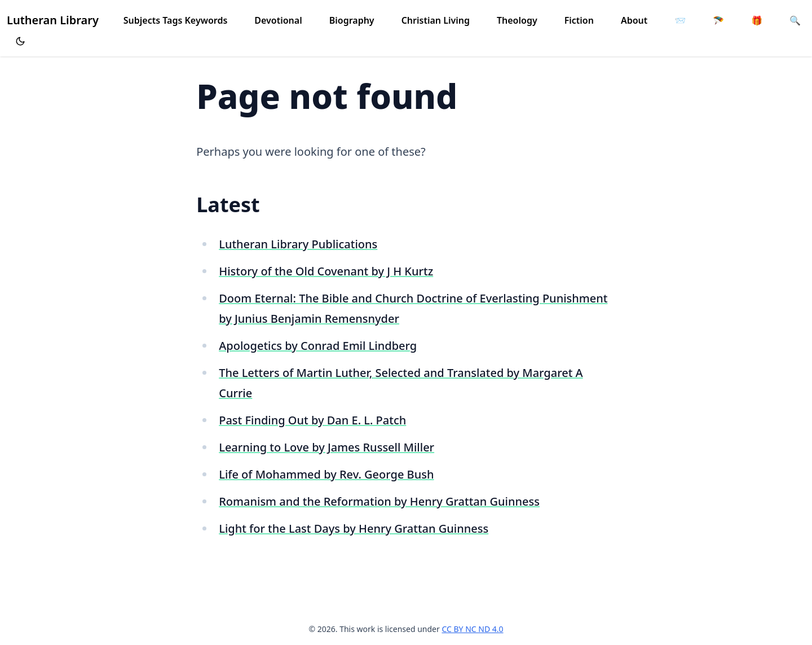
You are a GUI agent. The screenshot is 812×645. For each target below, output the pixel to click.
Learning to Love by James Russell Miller (326, 447)
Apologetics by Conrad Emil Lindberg (318, 346)
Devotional (278, 20)
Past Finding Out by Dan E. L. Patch (312, 420)
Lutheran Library (53, 20)
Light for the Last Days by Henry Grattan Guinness (354, 528)
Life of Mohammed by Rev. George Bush (326, 474)
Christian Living (436, 20)
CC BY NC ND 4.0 (472, 629)
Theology (517, 20)
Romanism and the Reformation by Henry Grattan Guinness (379, 501)
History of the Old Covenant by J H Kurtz (326, 271)
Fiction (579, 20)
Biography (352, 20)
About (634, 20)
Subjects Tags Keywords (176, 20)
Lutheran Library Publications (298, 244)
